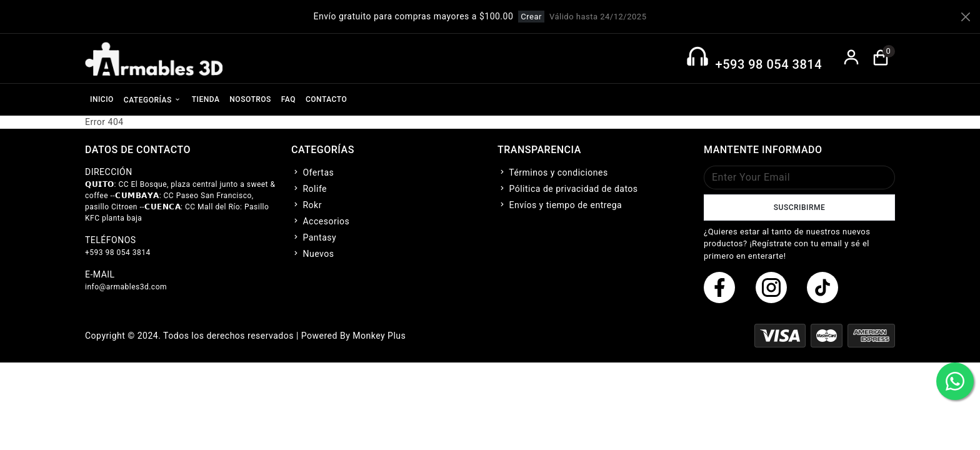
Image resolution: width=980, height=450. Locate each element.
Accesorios (320, 221)
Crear (531, 17)
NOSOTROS (250, 99)
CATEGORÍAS (153, 99)
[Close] (966, 17)
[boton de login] (852, 58)
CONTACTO (326, 99)
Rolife (309, 189)
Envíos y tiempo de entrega (560, 205)
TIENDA (206, 99)
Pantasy (314, 237)
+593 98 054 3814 (769, 64)
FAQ (288, 99)
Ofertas (312, 172)
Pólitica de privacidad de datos (568, 189)
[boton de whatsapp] (955, 381)
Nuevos (312, 254)
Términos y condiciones (553, 172)
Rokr (307, 205)
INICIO (102, 99)
